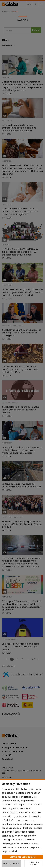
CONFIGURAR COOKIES (34, 864)
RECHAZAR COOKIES (11, 864)
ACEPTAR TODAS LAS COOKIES (22, 857)
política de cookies (12, 847)
